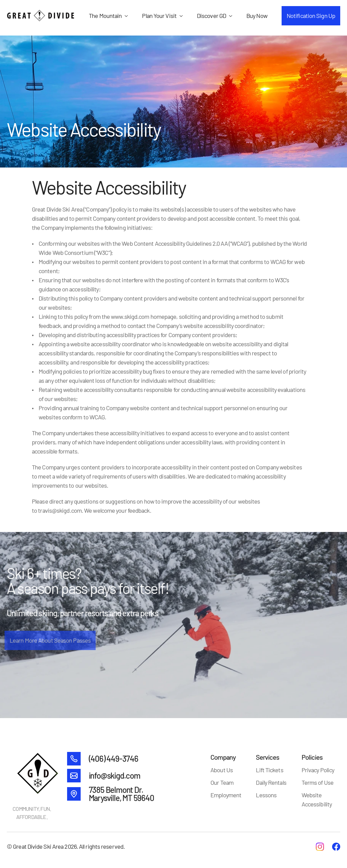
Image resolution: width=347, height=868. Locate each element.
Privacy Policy (318, 770)
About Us (222, 770)
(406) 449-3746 (114, 759)
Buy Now (257, 16)
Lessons (266, 795)
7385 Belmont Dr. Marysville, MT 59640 (121, 794)
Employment (226, 795)
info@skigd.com (115, 775)
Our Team (222, 782)
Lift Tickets (269, 770)
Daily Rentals (271, 782)
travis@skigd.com (60, 510)
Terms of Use (318, 782)
